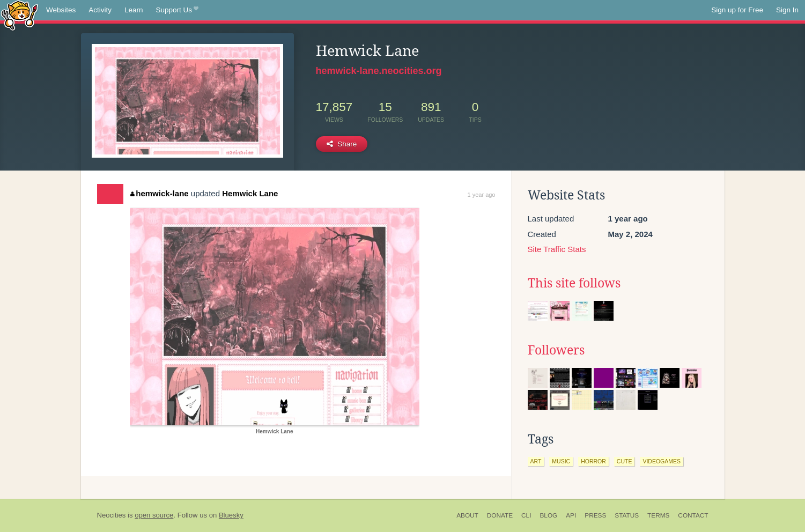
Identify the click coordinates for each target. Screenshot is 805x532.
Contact (693, 515)
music (561, 461)
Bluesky (231, 515)
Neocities (112, 515)
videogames (662, 461)
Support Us (177, 10)
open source (154, 515)
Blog (548, 515)
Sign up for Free (737, 10)
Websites (61, 10)
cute (625, 461)
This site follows (574, 283)
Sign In (787, 10)
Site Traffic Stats (557, 249)
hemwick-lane (160, 193)
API (571, 515)
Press (595, 515)
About (467, 515)
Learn (134, 10)
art (536, 461)
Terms (658, 515)
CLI (526, 515)
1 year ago (482, 195)
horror (593, 461)
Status (627, 515)
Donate (500, 515)
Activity (100, 10)
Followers (556, 350)
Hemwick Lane (250, 193)
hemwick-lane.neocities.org (379, 71)
